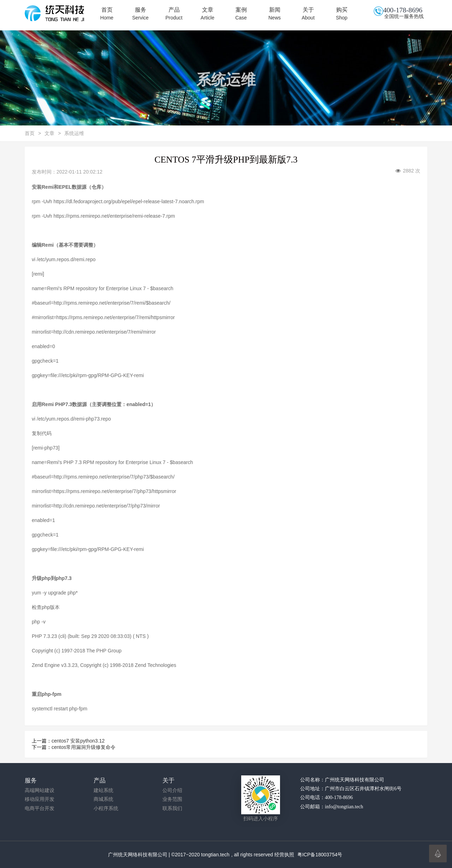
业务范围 (172, 799)
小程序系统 (106, 808)
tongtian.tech (215, 855)
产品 (174, 14)
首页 (107, 14)
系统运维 (74, 133)
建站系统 (103, 790)
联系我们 (172, 808)
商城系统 (103, 799)
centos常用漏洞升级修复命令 (84, 747)
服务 (140, 14)
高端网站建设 (40, 790)
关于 (308, 14)
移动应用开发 (40, 799)
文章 (207, 14)
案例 (241, 14)
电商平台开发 (40, 808)
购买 (342, 14)
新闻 (275, 14)
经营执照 (284, 855)
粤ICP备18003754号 (320, 855)
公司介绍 (172, 790)
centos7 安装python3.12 (78, 741)
